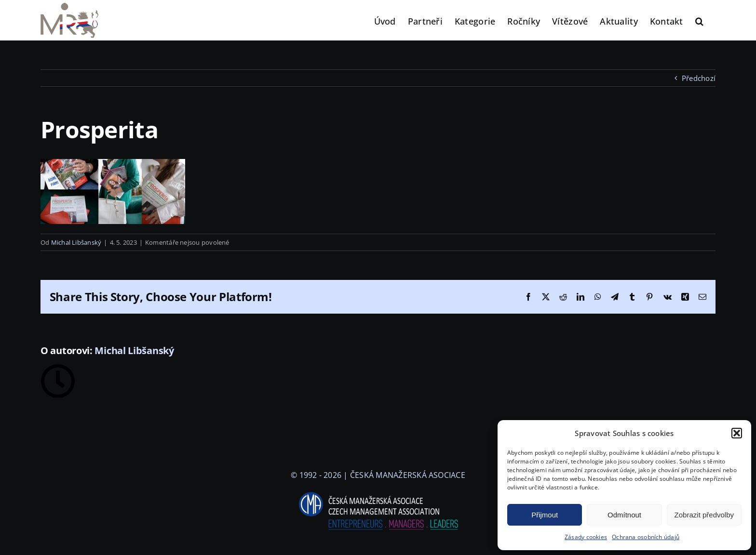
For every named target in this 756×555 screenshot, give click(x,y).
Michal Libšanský (76, 242)
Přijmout (545, 515)
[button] (737, 433)
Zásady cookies (586, 537)
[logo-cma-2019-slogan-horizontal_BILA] (378, 492)
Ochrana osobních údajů (646, 537)
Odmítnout (624, 515)
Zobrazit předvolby (704, 515)
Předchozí (699, 78)
